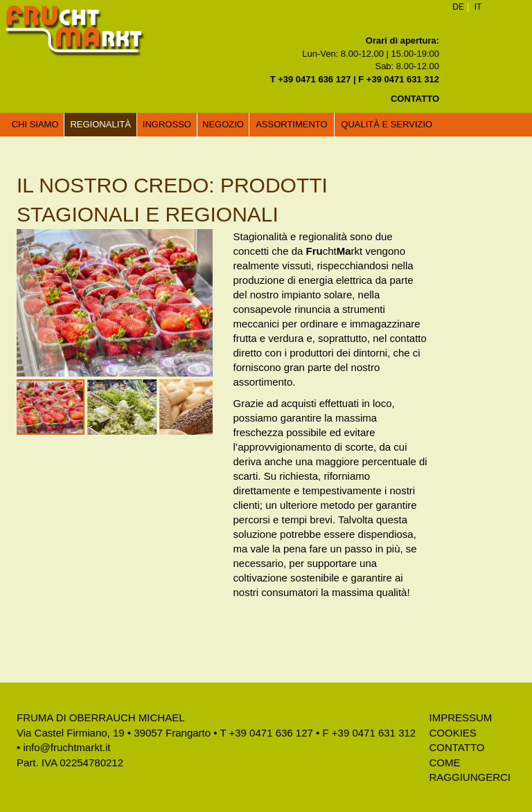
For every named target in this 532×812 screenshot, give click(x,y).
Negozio (223, 124)
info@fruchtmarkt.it (66, 747)
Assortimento (292, 124)
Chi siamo (35, 124)
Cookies (452, 733)
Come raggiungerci (470, 770)
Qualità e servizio (387, 124)
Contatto (456, 747)
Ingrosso (167, 124)
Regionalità (100, 124)
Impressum (460, 718)
